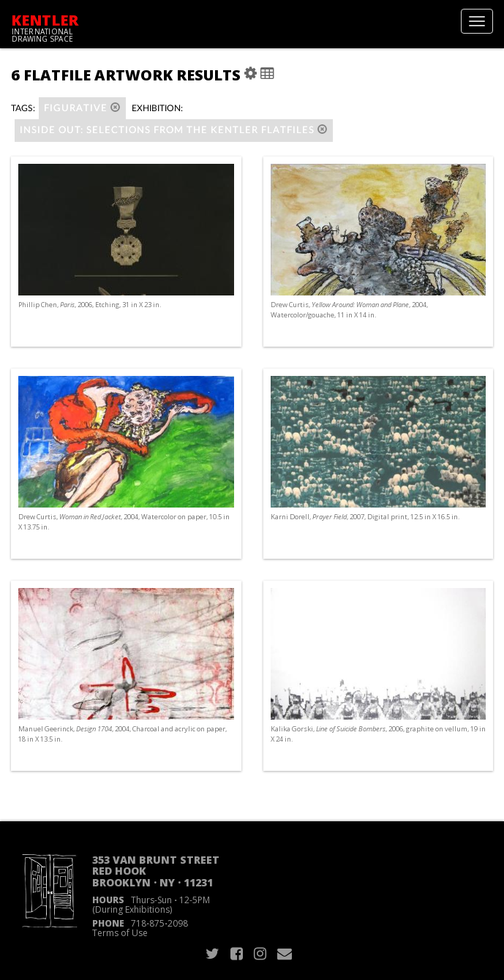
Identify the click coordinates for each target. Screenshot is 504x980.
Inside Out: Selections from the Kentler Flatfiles (174, 130)
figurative (82, 108)
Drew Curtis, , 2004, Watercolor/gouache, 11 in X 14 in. (349, 310)
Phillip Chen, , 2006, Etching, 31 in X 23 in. (90, 305)
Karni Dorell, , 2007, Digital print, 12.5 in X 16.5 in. (365, 517)
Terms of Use (120, 933)
